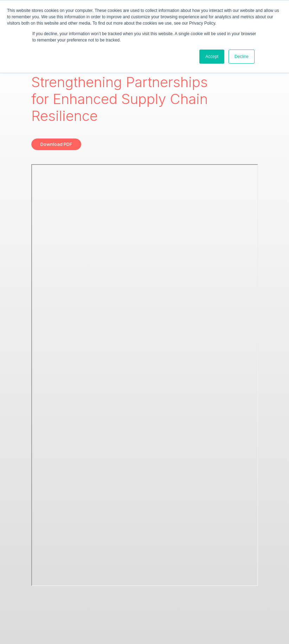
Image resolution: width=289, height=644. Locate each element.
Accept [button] (212, 57)
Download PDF (56, 144)
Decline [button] (242, 57)
